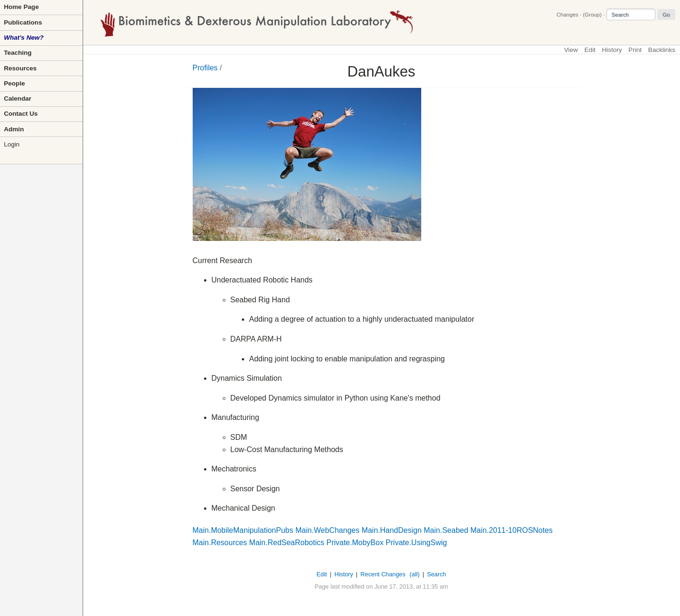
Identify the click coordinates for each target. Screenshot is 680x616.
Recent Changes (383, 574)
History (612, 50)
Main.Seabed (446, 530)
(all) (414, 574)
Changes (567, 15)
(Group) (592, 15)
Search (437, 574)
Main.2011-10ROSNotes (511, 530)
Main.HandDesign (392, 530)
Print (635, 50)
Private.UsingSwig (416, 543)
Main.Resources (220, 543)
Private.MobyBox (355, 543)
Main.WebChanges (327, 530)
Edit (590, 50)
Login (12, 144)
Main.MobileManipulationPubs (243, 530)
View (571, 50)
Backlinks (662, 50)
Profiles (205, 68)
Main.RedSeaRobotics (287, 543)
